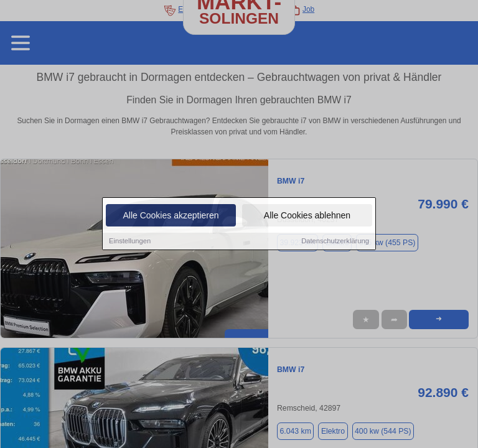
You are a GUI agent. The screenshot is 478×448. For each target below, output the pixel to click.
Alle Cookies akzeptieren (171, 216)
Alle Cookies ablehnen (307, 216)
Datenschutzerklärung (335, 241)
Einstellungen (130, 241)
